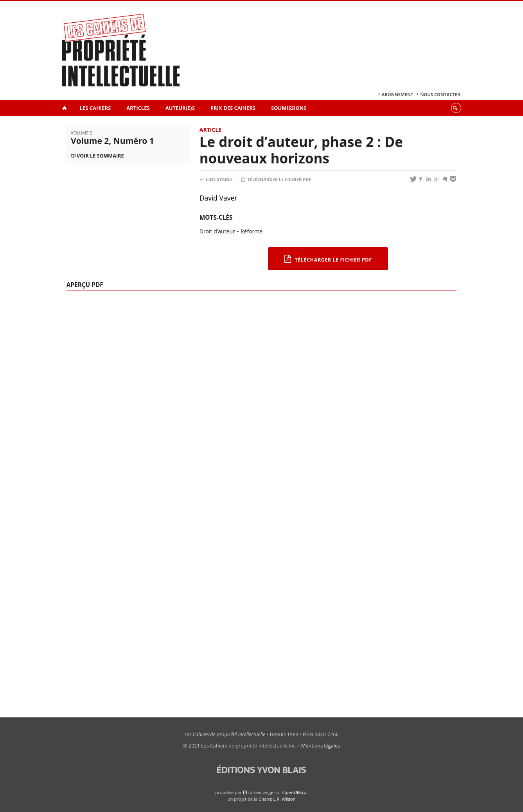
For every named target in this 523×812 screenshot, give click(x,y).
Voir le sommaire (100, 156)
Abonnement (398, 94)
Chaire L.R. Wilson (277, 799)
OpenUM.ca (295, 792)
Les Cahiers (95, 108)
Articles (138, 108)
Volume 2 (82, 133)
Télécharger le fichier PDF (276, 179)
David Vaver (218, 198)
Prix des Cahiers (233, 108)
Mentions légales (321, 746)
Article (210, 130)
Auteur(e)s (180, 108)
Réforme (252, 231)
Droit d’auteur (217, 231)
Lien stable (216, 179)
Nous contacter (440, 94)
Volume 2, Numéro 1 (112, 141)
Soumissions (289, 108)
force (261, 792)
